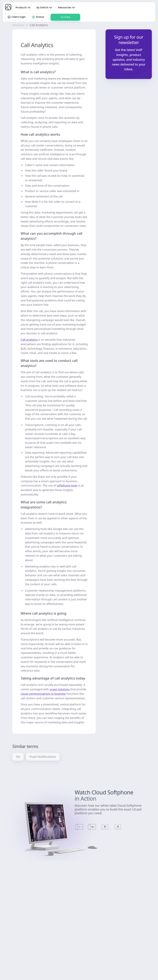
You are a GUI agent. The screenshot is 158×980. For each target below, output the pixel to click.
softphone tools (67, 485)
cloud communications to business (43, 694)
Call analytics (29, 340)
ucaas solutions (60, 689)
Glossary (18, 25)
